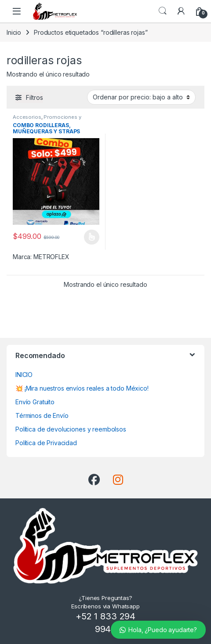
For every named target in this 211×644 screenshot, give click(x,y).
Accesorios (27, 117)
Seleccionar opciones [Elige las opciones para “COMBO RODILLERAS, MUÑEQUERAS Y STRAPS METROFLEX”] (92, 237)
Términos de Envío (42, 415)
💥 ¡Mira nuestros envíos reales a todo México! (82, 388)
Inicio (14, 32)
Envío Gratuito (35, 402)
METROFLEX (51, 257)
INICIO (24, 375)
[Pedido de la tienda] (141, 97)
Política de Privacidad (46, 443)
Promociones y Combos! (47, 120)
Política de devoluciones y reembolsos (71, 429)
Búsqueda (163, 11)
